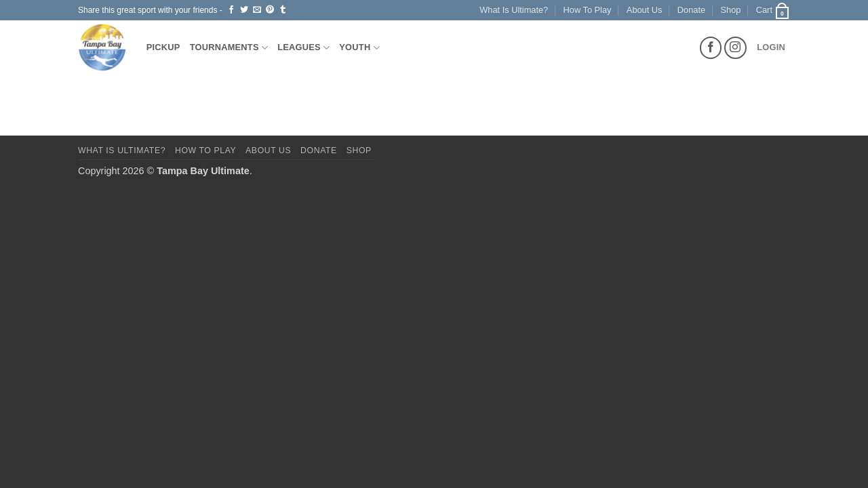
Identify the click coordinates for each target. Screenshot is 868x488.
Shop (731, 10)
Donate (691, 10)
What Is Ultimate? (514, 10)
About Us (645, 10)
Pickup (163, 47)
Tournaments (229, 48)
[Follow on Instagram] (735, 48)
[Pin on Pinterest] (270, 10)
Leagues (303, 48)
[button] (773, 10)
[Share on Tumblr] (283, 10)
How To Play (588, 10)
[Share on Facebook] (231, 10)
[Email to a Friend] (257, 10)
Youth (359, 48)
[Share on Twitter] (244, 10)
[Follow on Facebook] (711, 48)
